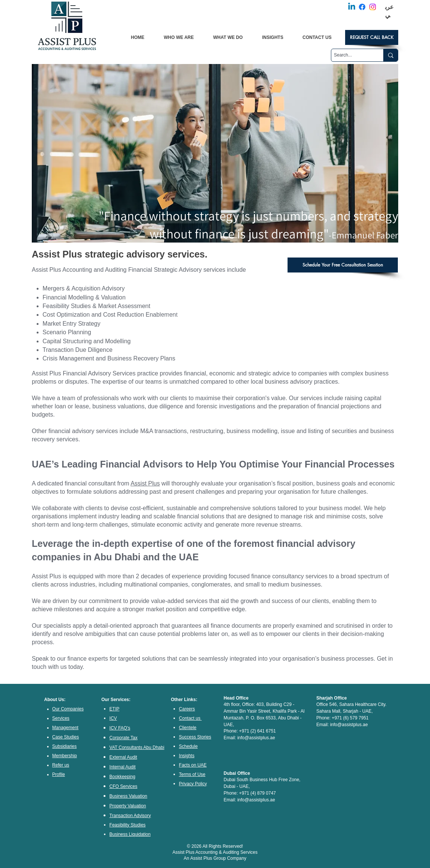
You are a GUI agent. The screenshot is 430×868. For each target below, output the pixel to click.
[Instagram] (373, 7)
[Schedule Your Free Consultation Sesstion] (343, 265)
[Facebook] (362, 7)
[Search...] (351, 55)
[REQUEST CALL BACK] (372, 37)
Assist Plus (145, 483)
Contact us (190, 718)
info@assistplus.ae (256, 738)
